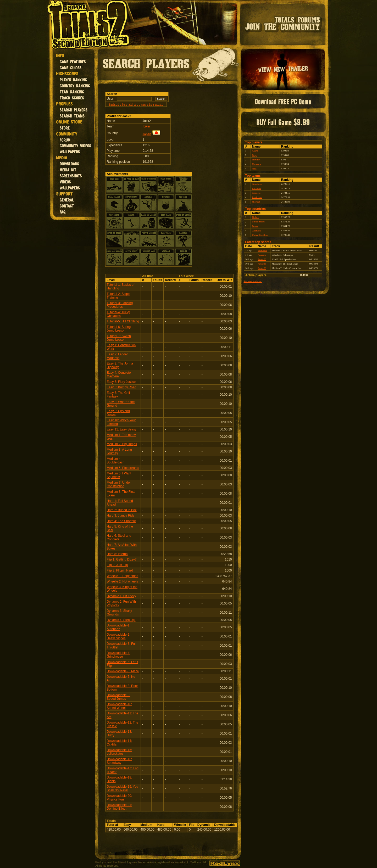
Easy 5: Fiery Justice (121, 382)
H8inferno (262, 250)
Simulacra (257, 184)
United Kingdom (260, 235)
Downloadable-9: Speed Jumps (119, 697)
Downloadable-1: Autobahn (119, 627)
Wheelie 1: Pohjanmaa (123, 576)
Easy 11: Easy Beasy (122, 429)
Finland (256, 217)
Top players (254, 142)
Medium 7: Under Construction (119, 484)
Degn (255, 155)
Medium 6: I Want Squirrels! (119, 475)
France (255, 226)
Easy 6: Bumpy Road (122, 387)
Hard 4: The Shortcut (121, 521)
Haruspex (257, 164)
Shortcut (256, 202)
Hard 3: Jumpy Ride (121, 516)
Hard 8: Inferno (117, 554)
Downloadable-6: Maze (123, 671)
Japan (147, 134)
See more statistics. (253, 281)
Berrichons (257, 197)
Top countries (256, 209)
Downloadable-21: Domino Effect (120, 807)
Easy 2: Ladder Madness (117, 356)
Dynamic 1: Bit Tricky (121, 596)
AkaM (255, 151)
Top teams (253, 176)
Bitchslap (257, 188)
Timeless (256, 193)
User (110, 99)
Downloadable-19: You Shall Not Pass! (123, 788)
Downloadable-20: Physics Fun (120, 798)
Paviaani (262, 255)
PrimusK (256, 160)
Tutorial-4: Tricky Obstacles (118, 314)
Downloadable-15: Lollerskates (120, 752)
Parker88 (262, 259)
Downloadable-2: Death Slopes (119, 636)
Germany (257, 231)
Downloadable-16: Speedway (120, 761)
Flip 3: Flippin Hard (120, 570)
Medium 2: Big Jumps (122, 444)
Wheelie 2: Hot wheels (122, 581)
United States (258, 222)
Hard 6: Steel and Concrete (119, 537)
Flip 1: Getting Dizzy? (122, 559)
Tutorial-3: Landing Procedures (120, 305)
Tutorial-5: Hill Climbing (123, 321)
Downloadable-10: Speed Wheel (120, 706)
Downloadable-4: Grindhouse (119, 655)
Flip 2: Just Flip (117, 565)
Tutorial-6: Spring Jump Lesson (119, 329)
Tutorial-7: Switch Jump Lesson (119, 338)
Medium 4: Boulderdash (116, 461)
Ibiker (146, 126)
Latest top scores (258, 242)
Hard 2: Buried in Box (122, 510)
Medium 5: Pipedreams (123, 468)
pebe (254, 169)
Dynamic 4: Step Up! (121, 620)
